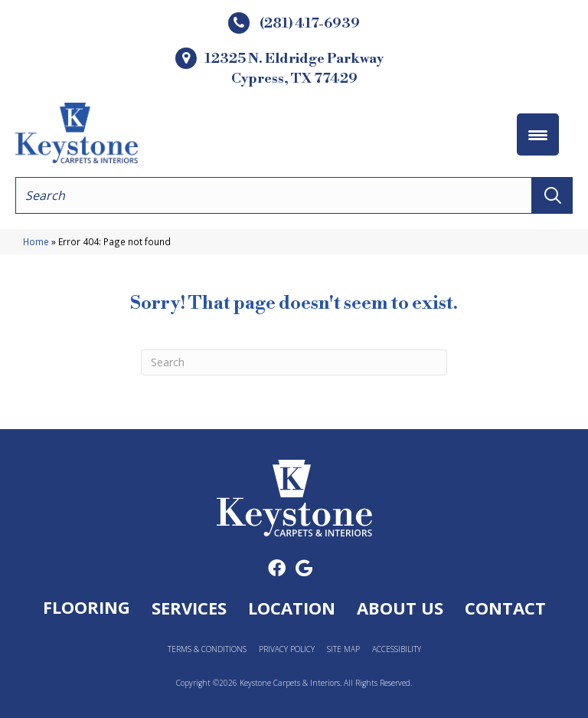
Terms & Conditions (207, 649)
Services (189, 608)
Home (36, 241)
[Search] (294, 362)
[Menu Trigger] (538, 134)
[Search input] (274, 195)
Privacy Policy (287, 649)
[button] (552, 195)
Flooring (87, 607)
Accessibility (397, 649)
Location (292, 608)
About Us (400, 608)
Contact (505, 608)
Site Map (343, 649)
